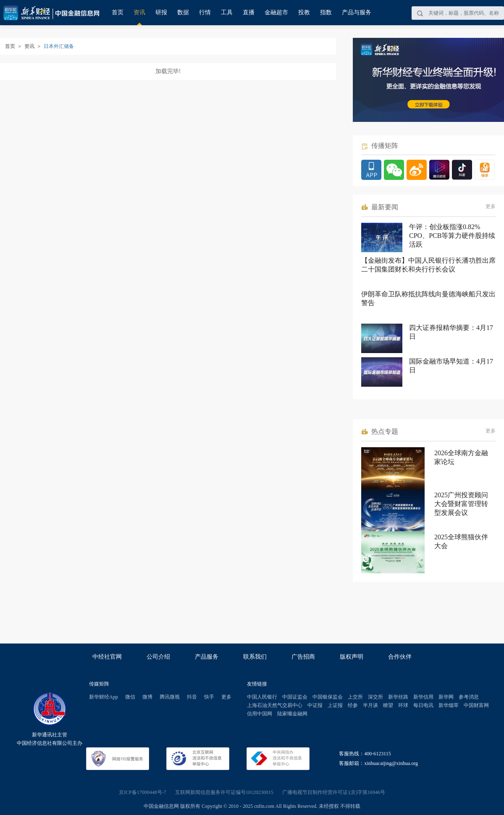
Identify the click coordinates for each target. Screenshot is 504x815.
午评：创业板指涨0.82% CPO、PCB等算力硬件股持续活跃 (452, 236)
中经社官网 (107, 657)
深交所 (375, 697)
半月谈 (370, 705)
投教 (304, 12)
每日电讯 (423, 705)
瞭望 (388, 705)
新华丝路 (398, 697)
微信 (130, 697)
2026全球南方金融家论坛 (461, 457)
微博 (147, 697)
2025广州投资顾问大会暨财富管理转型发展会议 (461, 504)
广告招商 (303, 657)
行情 (205, 12)
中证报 (315, 705)
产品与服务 (357, 12)
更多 (491, 206)
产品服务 (207, 657)
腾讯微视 (170, 697)
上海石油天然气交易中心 (275, 705)
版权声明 (352, 657)
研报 (161, 12)
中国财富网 (476, 705)
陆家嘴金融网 (292, 714)
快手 (209, 697)
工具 (227, 12)
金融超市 (276, 12)
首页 (118, 12)
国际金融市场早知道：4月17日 (451, 366)
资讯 (139, 12)
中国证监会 (295, 697)
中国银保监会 (328, 697)
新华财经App (104, 697)
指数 (326, 12)
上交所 (355, 697)
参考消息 (469, 697)
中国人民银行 (262, 697)
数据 (183, 12)
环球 (403, 705)
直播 (249, 12)
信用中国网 (260, 714)
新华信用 (423, 697)
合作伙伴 (400, 657)
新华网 (446, 697)
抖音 (192, 697)
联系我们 (255, 657)
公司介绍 (158, 657)
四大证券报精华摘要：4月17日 (451, 332)
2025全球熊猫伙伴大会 (461, 541)
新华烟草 (449, 705)
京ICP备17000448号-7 (143, 792)
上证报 (335, 705)
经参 (353, 705)
